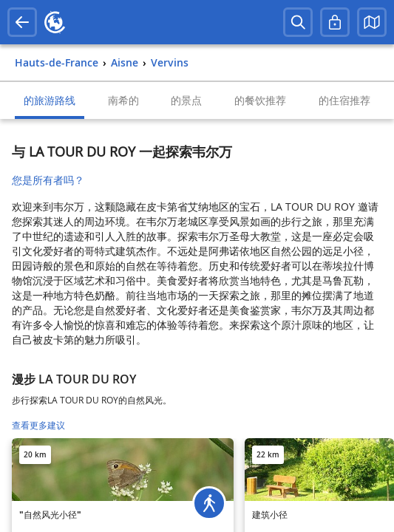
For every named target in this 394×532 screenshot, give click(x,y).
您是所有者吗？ (48, 180)
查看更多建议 (38, 425)
